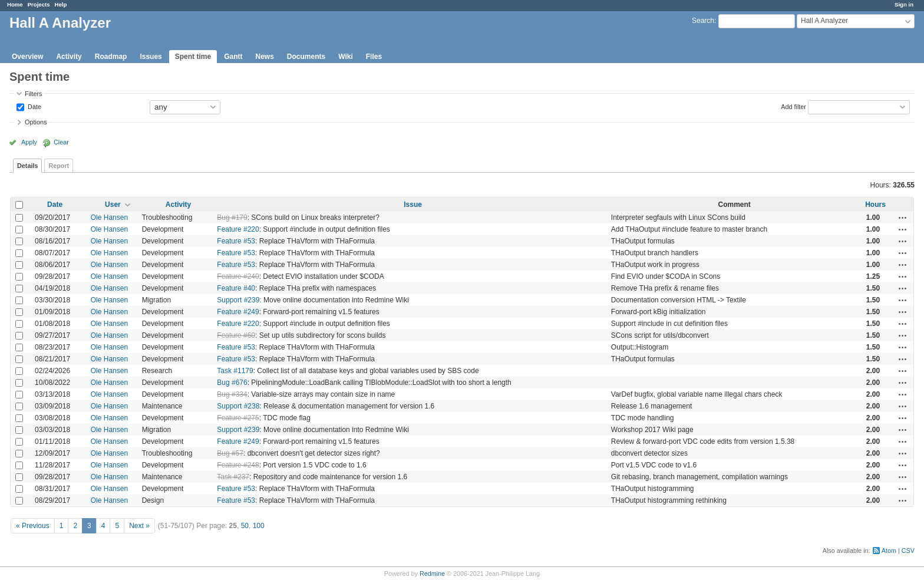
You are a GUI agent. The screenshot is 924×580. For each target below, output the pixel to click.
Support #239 (238, 300)
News (264, 57)
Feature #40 (236, 288)
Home (15, 4)
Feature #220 (238, 229)
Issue (413, 205)
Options (36, 122)
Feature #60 (236, 335)
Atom (889, 551)
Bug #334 (232, 394)
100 (259, 526)
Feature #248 (238, 465)
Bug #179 (232, 218)
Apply (29, 142)
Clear (61, 142)
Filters (33, 94)
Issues (151, 57)
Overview (27, 57)
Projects (39, 4)
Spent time (193, 57)
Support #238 (238, 406)
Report (59, 166)
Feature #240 (238, 276)
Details (27, 166)
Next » (139, 526)
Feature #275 (238, 418)
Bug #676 (232, 383)
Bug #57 (230, 453)
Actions (903, 218)
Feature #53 (236, 241)
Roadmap (111, 57)
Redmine (432, 574)
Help (61, 4)
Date (34, 106)
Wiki (346, 57)
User (113, 205)
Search (703, 21)
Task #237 (233, 477)
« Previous (33, 526)
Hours (875, 205)
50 (245, 526)
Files (374, 57)
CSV (908, 551)
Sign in (904, 4)
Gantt (233, 57)
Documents (306, 57)
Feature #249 (238, 312)
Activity (69, 57)
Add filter (793, 106)
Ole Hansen (109, 218)
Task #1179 (235, 371)
